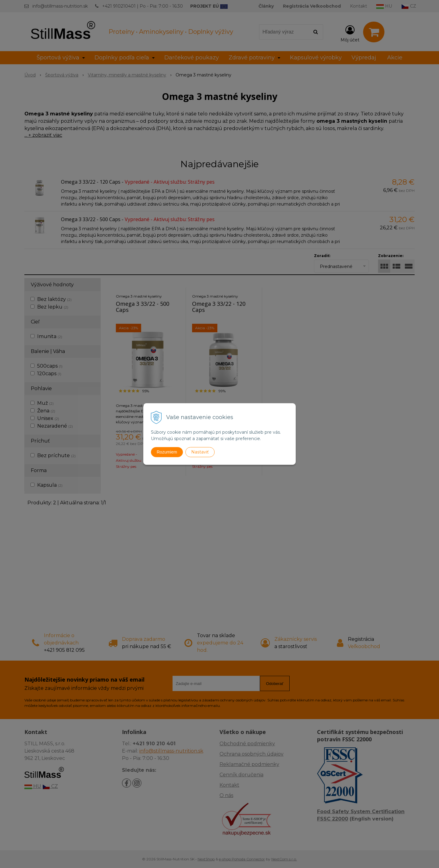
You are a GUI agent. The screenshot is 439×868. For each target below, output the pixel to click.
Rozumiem (167, 452)
